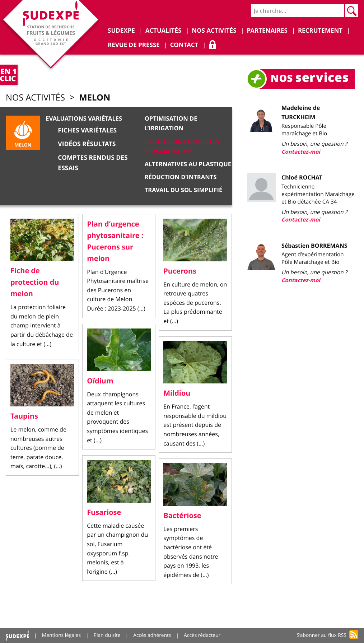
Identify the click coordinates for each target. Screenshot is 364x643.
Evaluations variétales (84, 119)
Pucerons (180, 272)
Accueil (18, 636)
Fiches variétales (87, 131)
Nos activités (37, 98)
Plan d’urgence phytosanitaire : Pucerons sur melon (115, 243)
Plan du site (108, 636)
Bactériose (182, 517)
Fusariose (104, 513)
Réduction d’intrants (181, 175)
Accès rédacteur (204, 636)
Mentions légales (62, 636)
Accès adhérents (154, 636)
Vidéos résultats (87, 144)
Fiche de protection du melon (35, 283)
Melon (99, 97)
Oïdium (100, 382)
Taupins (24, 417)
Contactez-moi (301, 152)
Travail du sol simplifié (184, 188)
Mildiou (177, 394)
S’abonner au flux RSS (321, 636)
